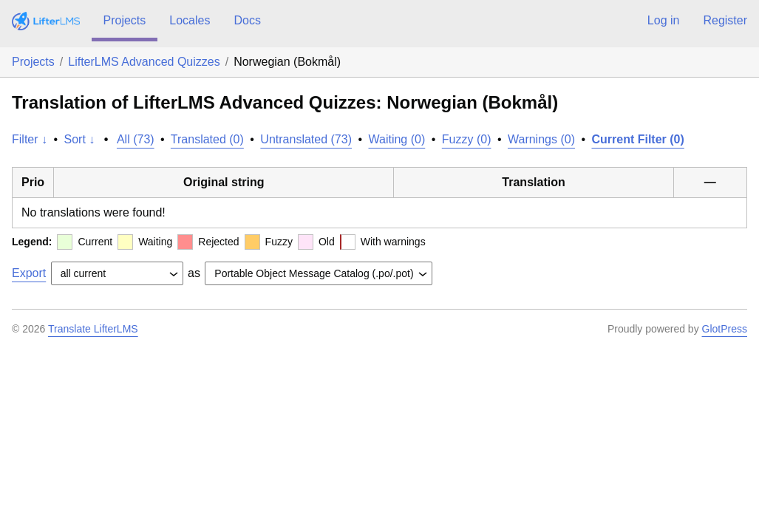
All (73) (136, 139)
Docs (247, 20)
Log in (664, 20)
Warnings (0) (541, 139)
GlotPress (725, 329)
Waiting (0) (397, 139)
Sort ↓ (80, 139)
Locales (190, 20)
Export (29, 273)
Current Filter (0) (637, 139)
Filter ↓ (30, 139)
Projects (125, 20)
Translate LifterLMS (93, 329)
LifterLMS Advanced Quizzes (144, 62)
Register (725, 20)
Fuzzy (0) (467, 139)
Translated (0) (207, 139)
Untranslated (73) (306, 139)
